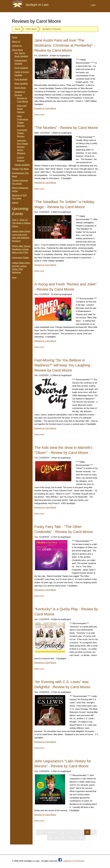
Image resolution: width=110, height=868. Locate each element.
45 (50, 838)
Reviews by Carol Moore (45, 108)
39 (62, 832)
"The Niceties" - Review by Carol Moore (66, 128)
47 (63, 838)
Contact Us (17, 46)
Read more (39, 115)
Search (15, 203)
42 (81, 832)
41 (75, 832)
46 (56, 838)
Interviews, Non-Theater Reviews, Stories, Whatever (23, 147)
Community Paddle (20, 258)
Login (93, 5)
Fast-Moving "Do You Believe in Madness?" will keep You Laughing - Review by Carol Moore (63, 365)
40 (69, 832)
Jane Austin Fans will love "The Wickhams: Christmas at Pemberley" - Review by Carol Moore (65, 45)
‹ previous (51, 832)
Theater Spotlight (22, 165)
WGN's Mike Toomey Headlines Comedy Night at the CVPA (21, 249)
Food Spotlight (21, 79)
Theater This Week (20, 169)
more (14, 278)
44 (94, 832)
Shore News (31, 29)
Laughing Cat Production (74, 861)
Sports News (20, 88)
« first (40, 832)
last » (81, 838)
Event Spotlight (21, 68)
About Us (16, 42)
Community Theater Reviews (22, 133)
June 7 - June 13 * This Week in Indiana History (21, 223)
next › (72, 838)
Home (18, 29)
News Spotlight (21, 84)
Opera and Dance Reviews (22, 109)
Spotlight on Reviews (52, 29)
